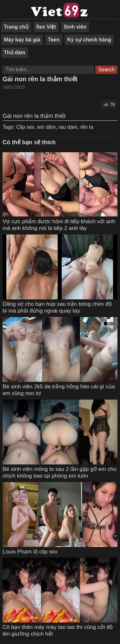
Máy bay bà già (22, 40)
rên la (87, 127)
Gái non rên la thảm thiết (40, 79)
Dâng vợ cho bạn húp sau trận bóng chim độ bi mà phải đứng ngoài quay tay (57, 307)
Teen (54, 40)
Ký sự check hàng (89, 40)
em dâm (46, 127)
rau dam (68, 127)
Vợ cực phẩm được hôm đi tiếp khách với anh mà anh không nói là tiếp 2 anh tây (59, 225)
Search (106, 70)
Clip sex (25, 127)
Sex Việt (46, 27)
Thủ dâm (15, 53)
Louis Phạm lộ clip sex (30, 551)
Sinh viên (75, 27)
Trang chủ (16, 27)
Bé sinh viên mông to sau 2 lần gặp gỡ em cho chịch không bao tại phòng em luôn (60, 472)
